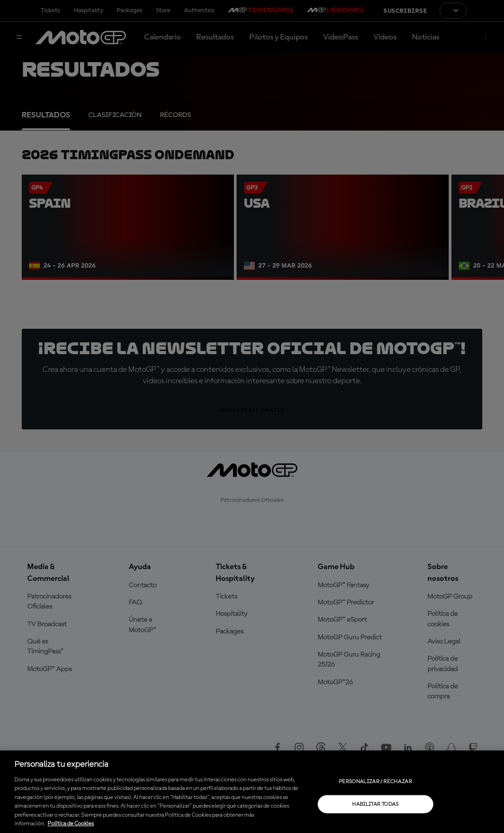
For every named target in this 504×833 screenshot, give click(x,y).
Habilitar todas (375, 804)
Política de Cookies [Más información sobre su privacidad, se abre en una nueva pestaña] (71, 824)
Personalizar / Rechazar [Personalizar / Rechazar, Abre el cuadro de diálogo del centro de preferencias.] (376, 781)
